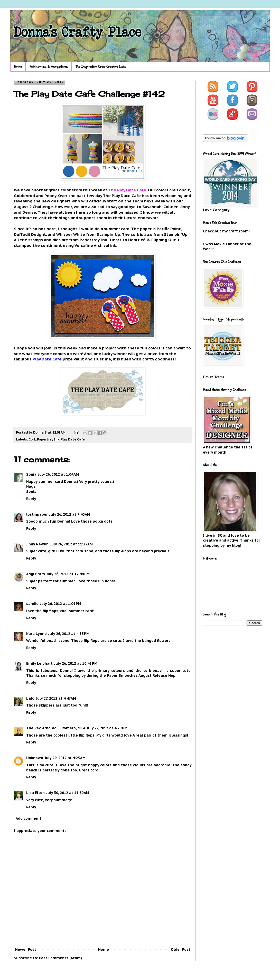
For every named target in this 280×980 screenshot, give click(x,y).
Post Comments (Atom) (60, 958)
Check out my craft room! (226, 231)
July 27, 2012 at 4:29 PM (107, 728)
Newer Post (26, 949)
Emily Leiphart (39, 663)
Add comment (29, 818)
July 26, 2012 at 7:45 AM (70, 514)
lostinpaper (37, 514)
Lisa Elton (35, 793)
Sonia (31, 474)
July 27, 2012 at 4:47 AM (56, 698)
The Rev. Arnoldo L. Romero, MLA (56, 728)
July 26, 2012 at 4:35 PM (69, 634)
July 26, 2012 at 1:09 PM (61, 604)
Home (18, 67)
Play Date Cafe (73, 439)
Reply (31, 499)
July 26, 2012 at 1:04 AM (58, 474)
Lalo (30, 698)
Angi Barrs (36, 574)
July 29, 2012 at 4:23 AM (65, 758)
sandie (32, 604)
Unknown (35, 758)
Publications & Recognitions (49, 67)
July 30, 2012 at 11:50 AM (68, 793)
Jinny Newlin (37, 544)
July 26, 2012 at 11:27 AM (71, 544)
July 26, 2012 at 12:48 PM (68, 574)
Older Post (181, 949)
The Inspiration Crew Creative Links (101, 67)
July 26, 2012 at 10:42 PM (76, 663)
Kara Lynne (36, 634)
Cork (32, 439)
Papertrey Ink (48, 439)
